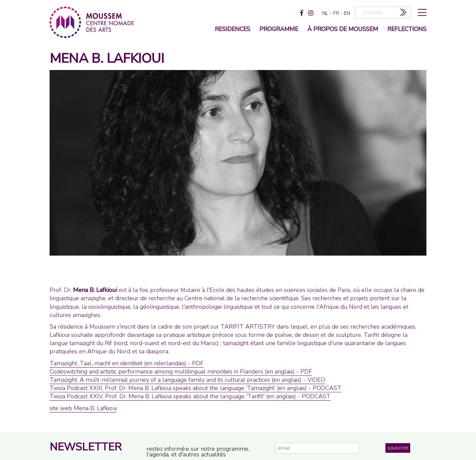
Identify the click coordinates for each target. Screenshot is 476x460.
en (347, 13)
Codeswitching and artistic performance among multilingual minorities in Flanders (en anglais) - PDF (181, 372)
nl (325, 13)
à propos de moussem (343, 30)
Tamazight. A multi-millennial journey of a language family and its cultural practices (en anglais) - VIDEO (187, 380)
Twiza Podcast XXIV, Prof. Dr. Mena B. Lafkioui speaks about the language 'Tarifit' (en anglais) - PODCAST (190, 396)
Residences (233, 30)
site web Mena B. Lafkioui (83, 408)
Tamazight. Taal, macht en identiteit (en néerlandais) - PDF (127, 363)
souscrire (398, 448)
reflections (407, 30)
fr (336, 13)
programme (279, 30)
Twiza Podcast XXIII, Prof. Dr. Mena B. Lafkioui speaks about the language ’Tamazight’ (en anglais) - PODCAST (196, 388)
